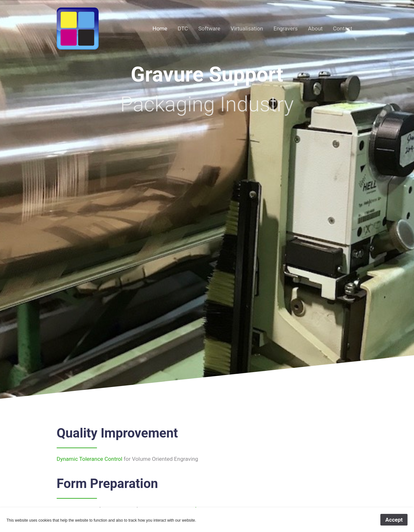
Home (160, 28)
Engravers (285, 28)
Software (209, 28)
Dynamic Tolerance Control (89, 459)
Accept (394, 520)
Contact (343, 28)
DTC (183, 28)
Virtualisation (247, 28)
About (315, 28)
